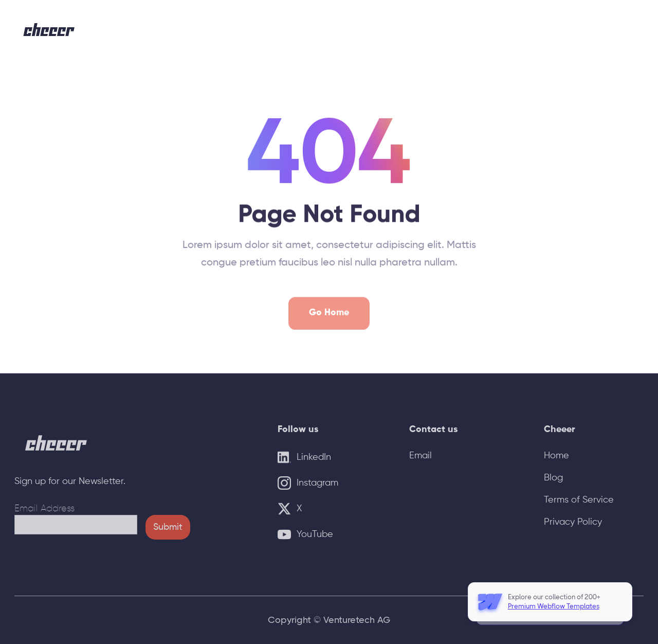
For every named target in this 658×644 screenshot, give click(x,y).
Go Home (329, 322)
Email (421, 456)
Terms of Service (579, 500)
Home (556, 456)
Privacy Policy (573, 522)
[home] (49, 30)
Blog (553, 478)
